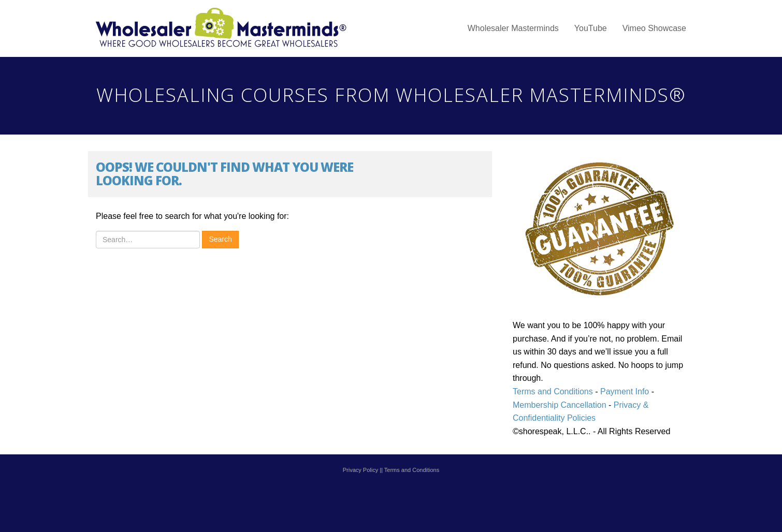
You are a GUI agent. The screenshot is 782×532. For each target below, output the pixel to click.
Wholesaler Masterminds (513, 28)
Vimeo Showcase (654, 28)
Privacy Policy (360, 470)
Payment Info (624, 391)
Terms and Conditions (553, 391)
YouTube (591, 28)
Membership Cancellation (560, 405)
